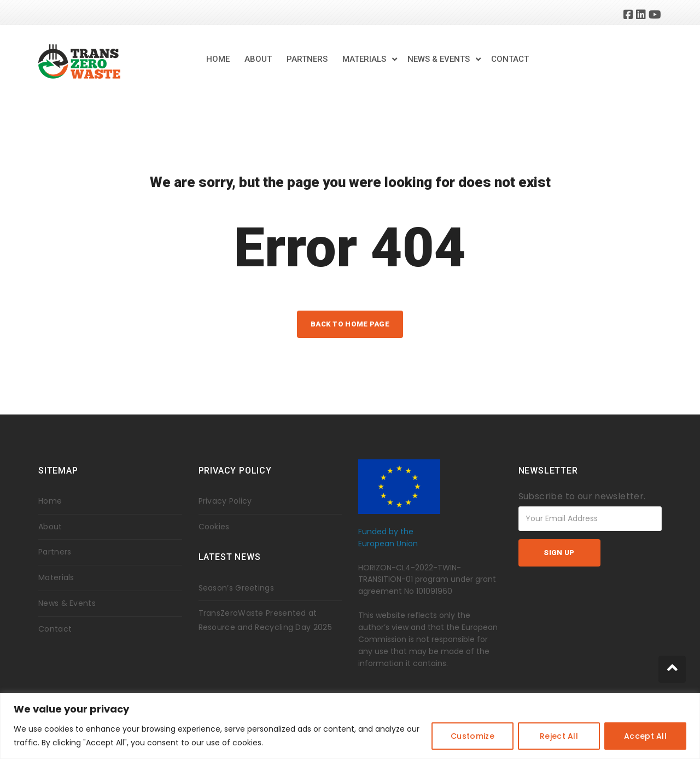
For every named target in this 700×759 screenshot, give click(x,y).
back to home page (350, 324)
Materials (364, 59)
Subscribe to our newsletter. (582, 496)
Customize (472, 736)
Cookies (214, 527)
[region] (350, 726)
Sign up (559, 553)
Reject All (559, 736)
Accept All (645, 736)
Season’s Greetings (236, 588)
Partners (307, 59)
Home (218, 59)
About (258, 59)
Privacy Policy (225, 501)
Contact (510, 59)
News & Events (439, 59)
